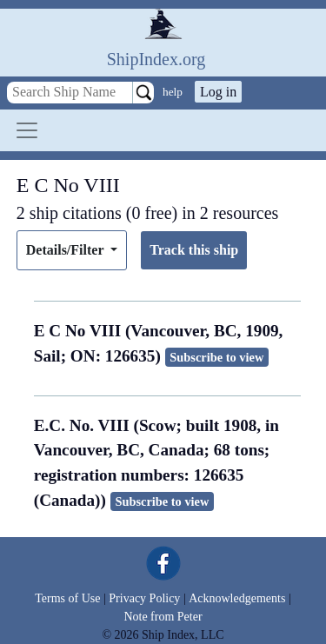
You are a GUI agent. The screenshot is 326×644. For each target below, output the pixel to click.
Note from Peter (163, 617)
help (173, 92)
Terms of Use (67, 598)
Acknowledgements (237, 598)
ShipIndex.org (156, 59)
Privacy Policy (144, 598)
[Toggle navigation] (27, 130)
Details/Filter (67, 250)
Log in (218, 92)
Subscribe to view (216, 357)
